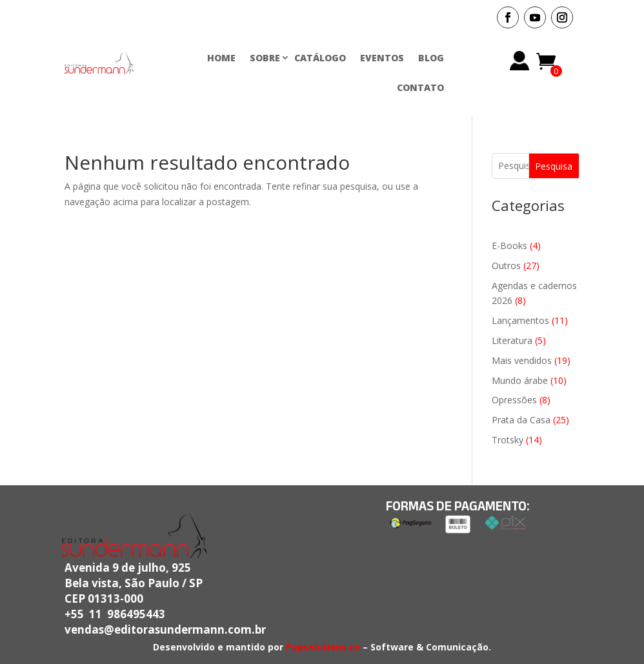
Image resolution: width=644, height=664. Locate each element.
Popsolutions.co (323, 647)
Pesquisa (554, 166)
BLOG (431, 57)
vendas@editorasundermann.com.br (165, 629)
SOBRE (265, 57)
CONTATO (420, 87)
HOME (221, 57)
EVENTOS (382, 57)
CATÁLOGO (320, 57)
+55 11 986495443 (115, 614)
